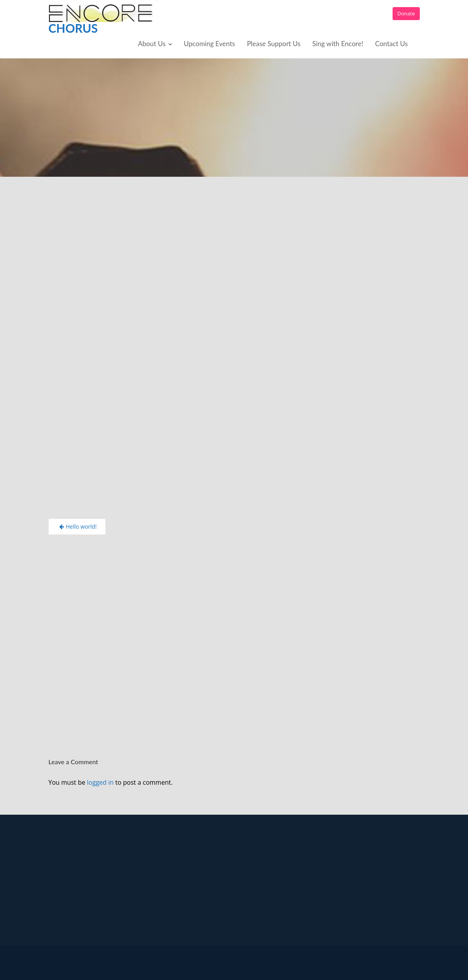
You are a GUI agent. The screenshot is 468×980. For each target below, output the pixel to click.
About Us (152, 44)
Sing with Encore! (338, 44)
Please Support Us (274, 44)
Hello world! (81, 526)
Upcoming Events (209, 44)
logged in (100, 782)
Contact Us (392, 44)
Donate (406, 13)
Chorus (73, 28)
